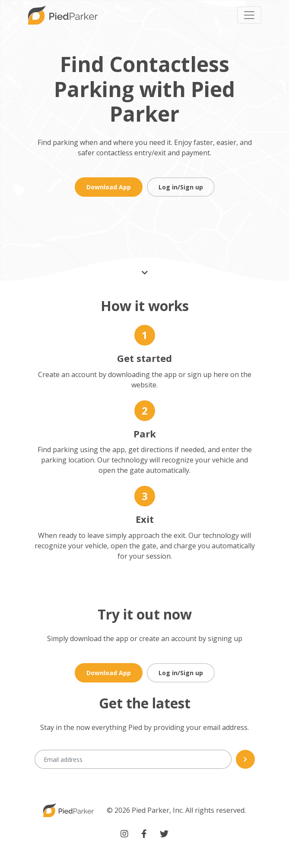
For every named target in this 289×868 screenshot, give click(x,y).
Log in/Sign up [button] (181, 187)
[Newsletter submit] (245, 759)
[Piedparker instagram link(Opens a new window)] (124, 834)
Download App (109, 187)
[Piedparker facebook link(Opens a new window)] (144, 834)
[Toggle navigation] (249, 15)
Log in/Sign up (181, 673)
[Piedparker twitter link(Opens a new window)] (164, 834)
